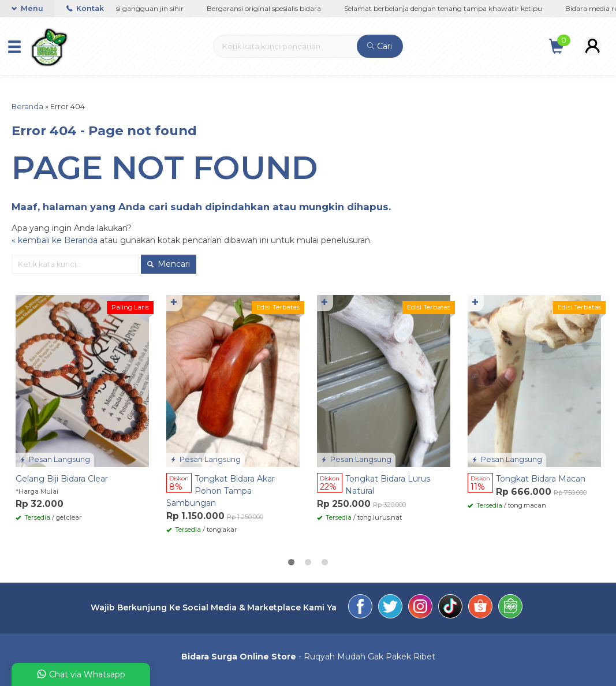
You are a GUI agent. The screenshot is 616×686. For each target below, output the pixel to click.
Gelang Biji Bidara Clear (62, 479)
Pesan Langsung (55, 459)
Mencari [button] (169, 264)
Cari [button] (380, 46)
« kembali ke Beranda (55, 240)
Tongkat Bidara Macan (541, 479)
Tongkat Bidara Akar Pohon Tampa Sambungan (221, 491)
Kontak (85, 8)
